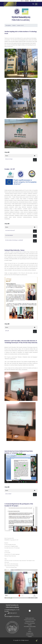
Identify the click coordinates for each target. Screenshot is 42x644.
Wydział (14, 25)
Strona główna (8, 25)
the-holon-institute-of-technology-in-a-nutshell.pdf (14, 240)
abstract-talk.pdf (8, 494)
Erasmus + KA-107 (20, 25)
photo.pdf (7, 331)
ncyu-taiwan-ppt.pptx (9, 235)
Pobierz (35, 160)
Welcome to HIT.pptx (9, 159)
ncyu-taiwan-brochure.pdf (10, 230)
